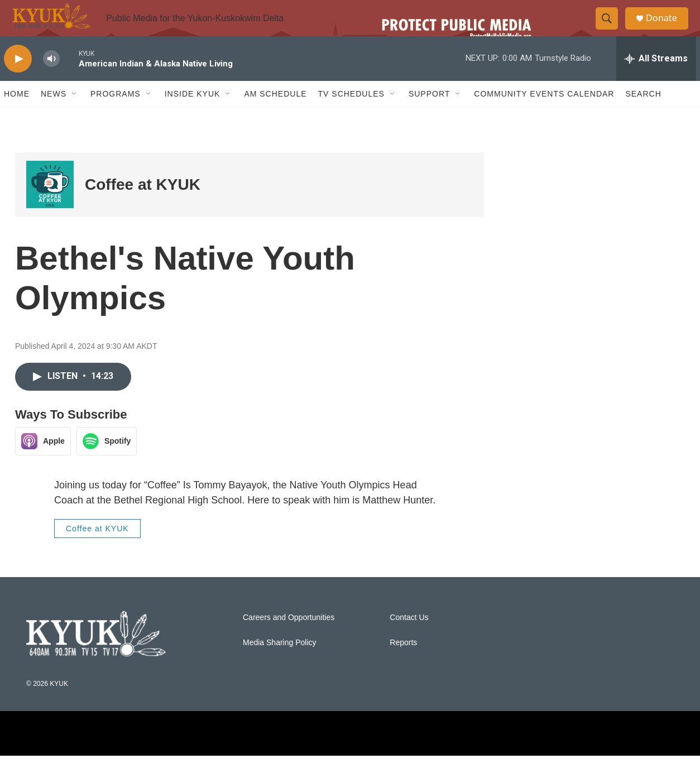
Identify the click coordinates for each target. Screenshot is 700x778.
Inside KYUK (193, 116)
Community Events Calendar (544, 116)
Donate (668, 29)
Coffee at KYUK (143, 207)
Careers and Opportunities (289, 640)
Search (643, 116)
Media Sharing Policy (280, 665)
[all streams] (656, 81)
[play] (18, 81)
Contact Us (409, 640)
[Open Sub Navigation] (75, 116)
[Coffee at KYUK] (50, 207)
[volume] (51, 81)
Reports (403, 665)
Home (17, 116)
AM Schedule (275, 116)
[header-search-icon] (611, 30)
